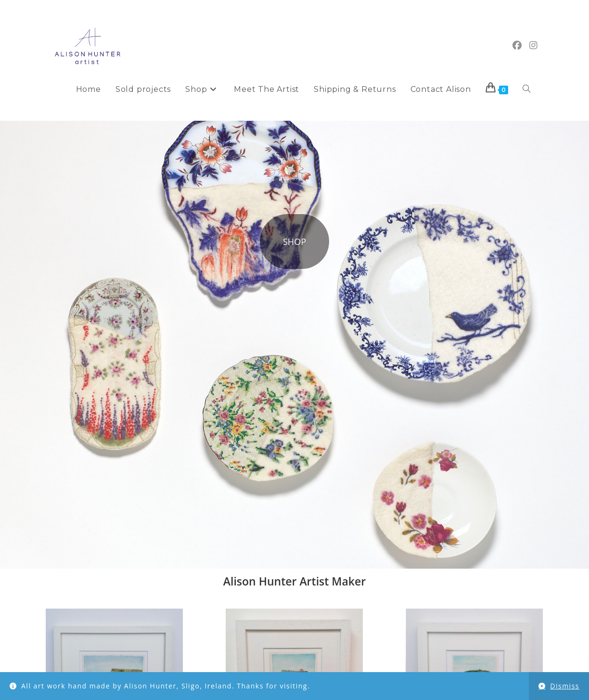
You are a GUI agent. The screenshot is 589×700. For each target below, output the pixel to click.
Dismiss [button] (565, 686)
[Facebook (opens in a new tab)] (517, 45)
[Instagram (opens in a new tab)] (533, 45)
